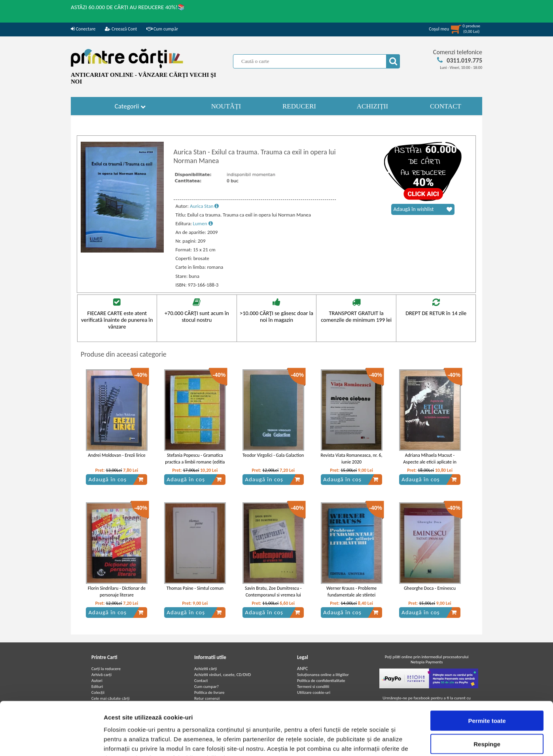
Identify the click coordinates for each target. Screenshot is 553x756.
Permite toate (487, 671)
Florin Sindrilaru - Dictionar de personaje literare (117, 592)
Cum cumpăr (162, 29)
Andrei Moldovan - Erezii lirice (117, 455)
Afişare (396, 740)
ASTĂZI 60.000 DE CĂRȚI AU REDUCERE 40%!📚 (128, 7)
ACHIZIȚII (372, 106)
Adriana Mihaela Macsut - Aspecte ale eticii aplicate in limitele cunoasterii (430, 462)
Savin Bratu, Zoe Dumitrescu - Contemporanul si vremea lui (273, 592)
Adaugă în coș (116, 479)
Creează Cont (121, 29)
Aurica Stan (205, 206)
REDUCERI (299, 106)
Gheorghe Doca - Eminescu (430, 588)
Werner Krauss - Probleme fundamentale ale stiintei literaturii (351, 595)
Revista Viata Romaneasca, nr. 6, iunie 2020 (352, 459)
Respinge (487, 694)
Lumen (203, 223)
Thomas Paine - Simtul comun (195, 588)
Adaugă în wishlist (423, 209)
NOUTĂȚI (226, 106)
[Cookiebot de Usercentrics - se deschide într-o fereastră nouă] (51, 741)
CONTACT (446, 106)
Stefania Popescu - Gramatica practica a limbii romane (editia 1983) (195, 462)
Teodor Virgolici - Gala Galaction (273, 455)
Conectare (83, 29)
